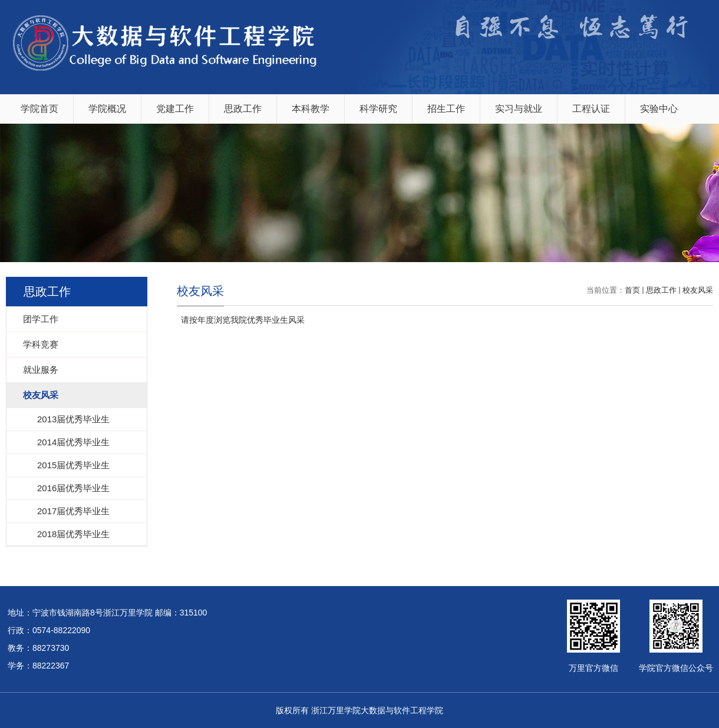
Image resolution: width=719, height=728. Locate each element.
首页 (632, 290)
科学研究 (378, 109)
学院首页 (39, 109)
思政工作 (243, 109)
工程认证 (591, 109)
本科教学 (311, 109)
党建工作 (175, 109)
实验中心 (659, 109)
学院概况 (107, 109)
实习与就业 (519, 109)
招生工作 (446, 109)
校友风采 (698, 290)
